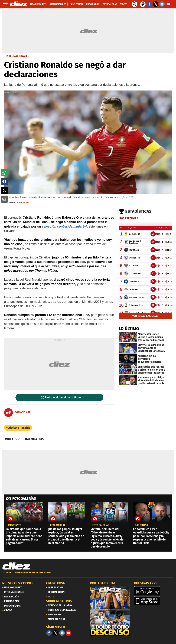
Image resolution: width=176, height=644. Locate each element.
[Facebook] (49, 633)
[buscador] (135, 4)
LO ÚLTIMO (129, 329)
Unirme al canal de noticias (63, 397)
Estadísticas (138, 211)
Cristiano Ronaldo (19, 428)
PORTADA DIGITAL (103, 583)
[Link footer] (16, 566)
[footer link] (88, 575)
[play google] (154, 591)
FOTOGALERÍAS (24, 499)
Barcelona (141, 525)
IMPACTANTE (14, 525)
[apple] (154, 601)
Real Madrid (57, 525)
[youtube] (69, 633)
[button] (4, 173)
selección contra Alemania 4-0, (65, 226)
